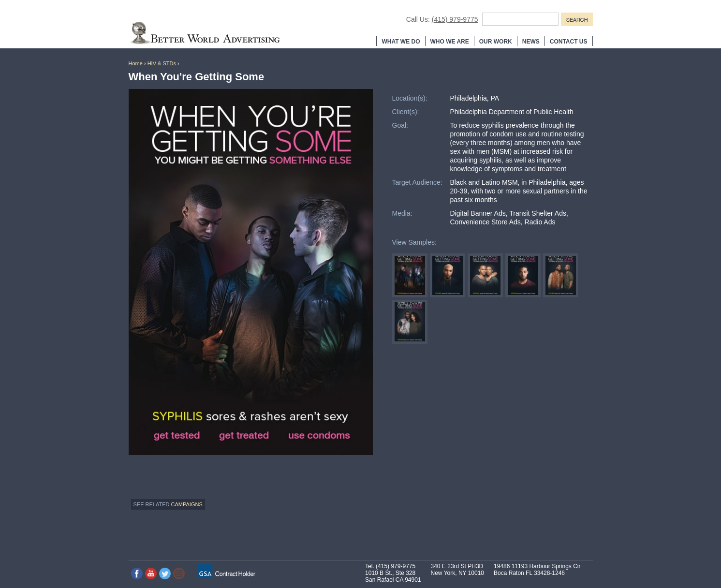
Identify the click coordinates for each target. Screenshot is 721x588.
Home (136, 63)
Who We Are (450, 42)
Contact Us (569, 42)
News (531, 42)
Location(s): (410, 98)
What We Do (401, 42)
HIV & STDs (162, 63)
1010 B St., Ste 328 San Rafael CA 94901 (393, 576)
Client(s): (406, 112)
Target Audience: (417, 182)
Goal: (400, 125)
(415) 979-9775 (455, 19)
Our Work (496, 42)
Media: (402, 213)
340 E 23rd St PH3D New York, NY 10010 (458, 570)
